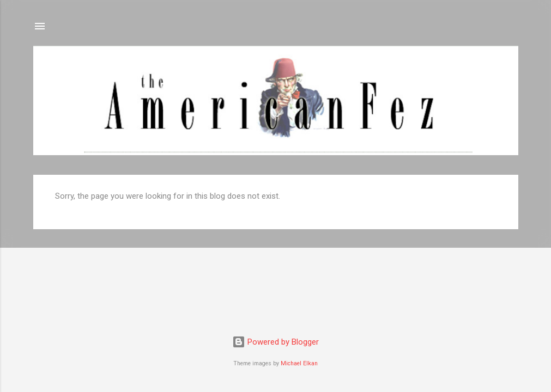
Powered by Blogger (275, 342)
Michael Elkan (299, 363)
